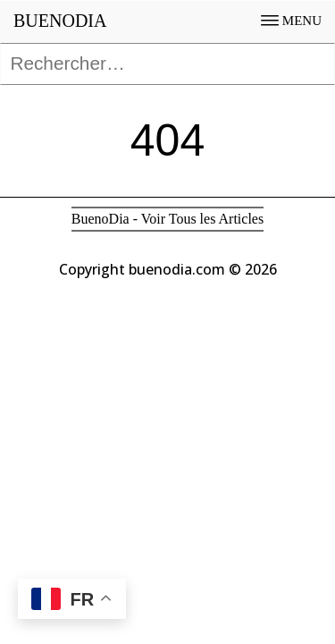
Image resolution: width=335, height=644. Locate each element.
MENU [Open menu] (291, 21)
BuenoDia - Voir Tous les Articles (167, 219)
